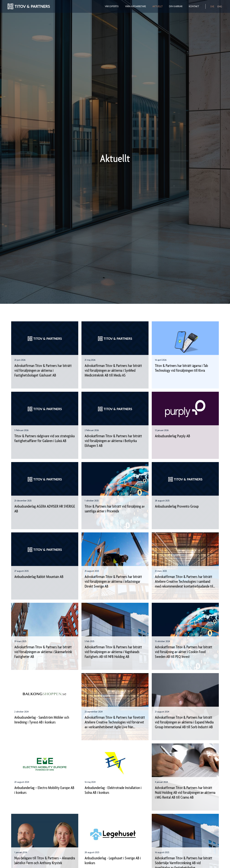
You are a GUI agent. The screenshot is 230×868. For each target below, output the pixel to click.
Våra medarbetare (136, 6)
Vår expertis (112, 6)
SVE (212, 7)
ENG (220, 7)
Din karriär (176, 6)
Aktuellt (157, 6)
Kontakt (194, 6)
